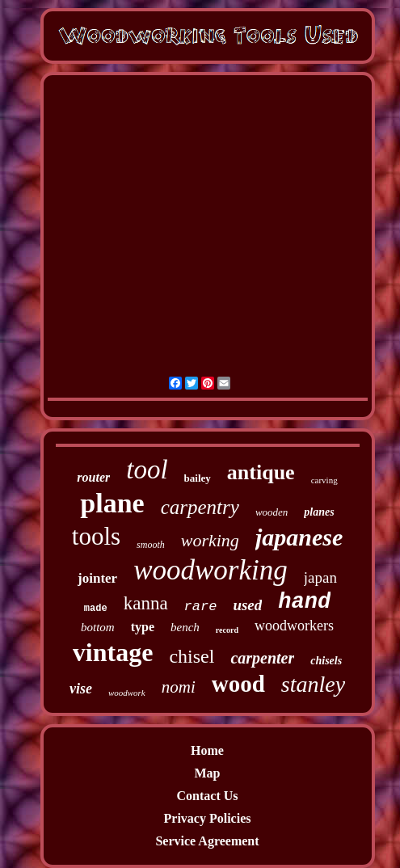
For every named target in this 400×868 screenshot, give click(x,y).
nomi (179, 687)
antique (261, 472)
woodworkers (294, 626)
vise (81, 689)
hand (304, 602)
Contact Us (208, 796)
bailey (198, 478)
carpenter (262, 658)
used (247, 605)
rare (201, 607)
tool (147, 470)
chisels (326, 661)
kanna (146, 603)
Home (207, 750)
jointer (97, 578)
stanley (313, 684)
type (143, 627)
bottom (98, 627)
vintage (113, 652)
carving (324, 480)
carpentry (200, 507)
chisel (192, 656)
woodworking (211, 570)
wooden (272, 512)
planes (319, 512)
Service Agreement (207, 841)
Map (208, 773)
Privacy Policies (208, 818)
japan (320, 577)
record (227, 630)
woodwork (127, 693)
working (210, 540)
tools (96, 536)
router (93, 477)
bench (185, 627)
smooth (151, 545)
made (96, 609)
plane (112, 503)
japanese (299, 537)
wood (238, 684)
